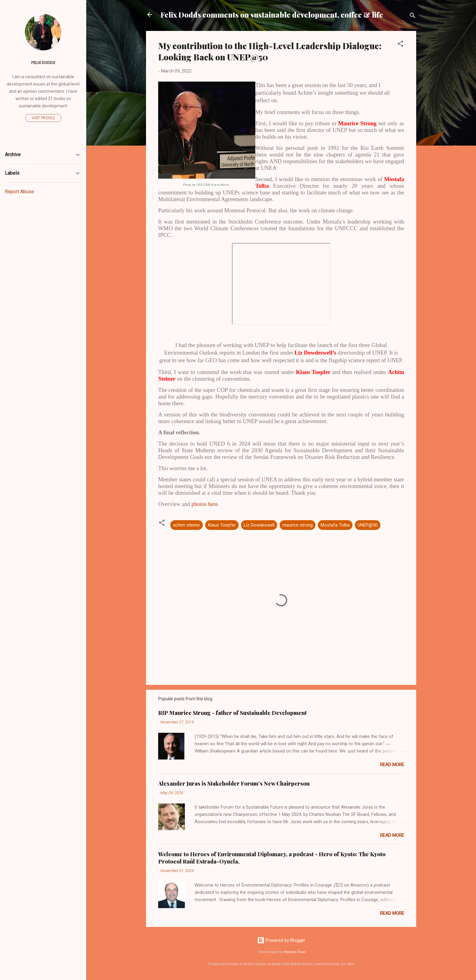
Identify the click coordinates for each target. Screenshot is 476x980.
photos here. (205, 504)
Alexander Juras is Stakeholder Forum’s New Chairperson (234, 783)
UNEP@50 (368, 525)
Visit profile (43, 118)
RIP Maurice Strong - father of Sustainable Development (232, 713)
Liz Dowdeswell (259, 525)
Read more (392, 765)
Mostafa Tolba (335, 525)
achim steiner (187, 525)
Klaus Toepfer (222, 525)
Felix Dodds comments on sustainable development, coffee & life (272, 15)
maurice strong (297, 525)
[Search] (413, 17)
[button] (400, 45)
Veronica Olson (294, 952)
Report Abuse (19, 192)
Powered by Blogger (281, 940)
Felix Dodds (43, 62)
